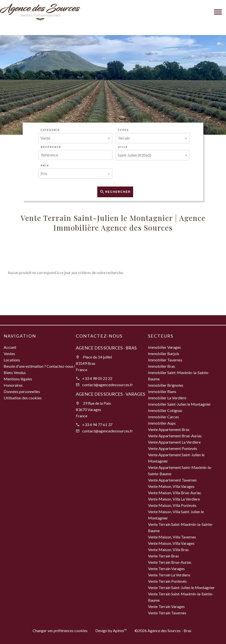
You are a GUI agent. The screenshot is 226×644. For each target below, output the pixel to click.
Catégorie (50, 130)
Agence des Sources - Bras (106, 348)
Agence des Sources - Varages (110, 394)
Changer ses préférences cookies (60, 631)
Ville (123, 147)
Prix (45, 165)
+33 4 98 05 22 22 (97, 378)
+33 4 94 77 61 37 (97, 425)
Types (123, 130)
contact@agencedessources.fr (108, 385)
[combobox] (75, 138)
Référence (51, 147)
